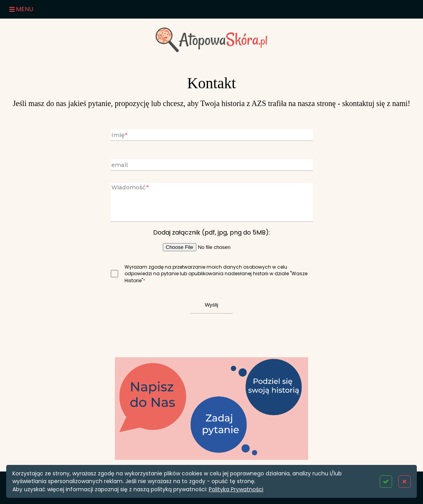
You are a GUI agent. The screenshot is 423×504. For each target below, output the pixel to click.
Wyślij (212, 305)
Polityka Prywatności (236, 489)
